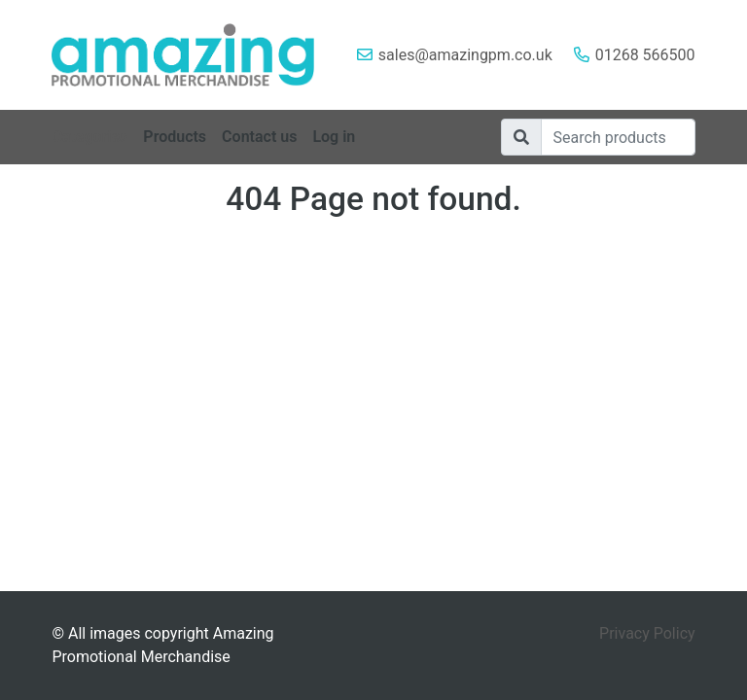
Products (175, 137)
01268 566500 (645, 55)
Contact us (259, 137)
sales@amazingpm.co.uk (465, 55)
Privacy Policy (647, 633)
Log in (334, 137)
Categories (89, 137)
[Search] (618, 137)
